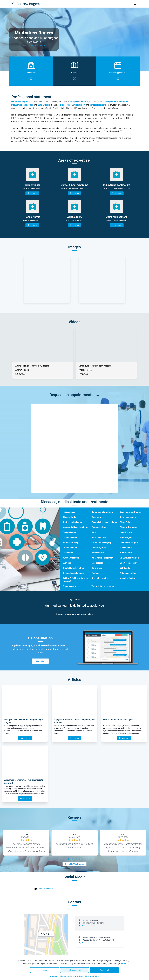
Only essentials (74, 970)
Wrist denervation (128, 573)
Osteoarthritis (98, 553)
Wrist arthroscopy (71, 543)
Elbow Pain (125, 522)
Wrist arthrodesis (71, 558)
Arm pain (67, 563)
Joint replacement (128, 517)
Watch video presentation (34, 45)
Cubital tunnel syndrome (74, 568)
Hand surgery (126, 537)
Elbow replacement (128, 563)
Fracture (95, 573)
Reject (45, 970)
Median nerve (126, 548)
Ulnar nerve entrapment (102, 558)
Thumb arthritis (70, 586)
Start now (40, 661)
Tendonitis (68, 553)
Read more (32, 193)
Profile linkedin (46, 889)
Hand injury (97, 568)
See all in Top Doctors (74, 864)
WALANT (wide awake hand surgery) (76, 580)
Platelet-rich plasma (72, 522)
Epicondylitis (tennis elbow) (104, 522)
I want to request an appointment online (75, 614)
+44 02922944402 (89, 942)
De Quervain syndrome (130, 558)
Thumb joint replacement (103, 586)
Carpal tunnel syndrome (102, 512)
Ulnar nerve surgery (129, 543)
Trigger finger (69, 512)
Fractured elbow (99, 527)
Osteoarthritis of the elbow (75, 527)
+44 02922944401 (89, 925)
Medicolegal (97, 563)
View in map (46, 934)
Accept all (104, 970)
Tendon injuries (99, 548)
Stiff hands (125, 568)
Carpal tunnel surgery (101, 543)
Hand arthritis (69, 517)
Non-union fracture (100, 578)
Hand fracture (126, 532)
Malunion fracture (128, 578)
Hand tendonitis (99, 537)
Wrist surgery (98, 517)
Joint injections (70, 548)
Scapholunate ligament (74, 573)
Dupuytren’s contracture (131, 512)
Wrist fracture (126, 553)
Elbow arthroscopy (128, 527)
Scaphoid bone (70, 537)
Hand (94, 532)
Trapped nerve (70, 532)
